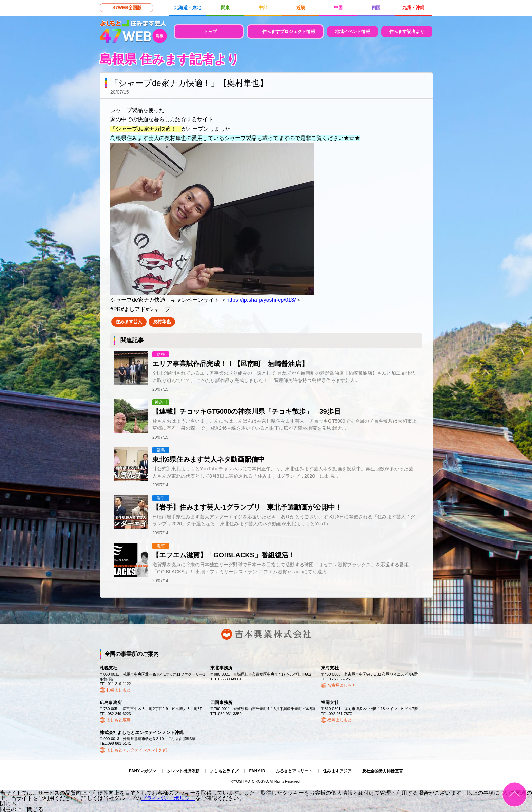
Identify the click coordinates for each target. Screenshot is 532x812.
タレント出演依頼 (183, 771)
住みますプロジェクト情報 (289, 31)
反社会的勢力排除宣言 (383, 771)
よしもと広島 (118, 720)
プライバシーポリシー (168, 798)
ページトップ (515, 795)
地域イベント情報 (353, 31)
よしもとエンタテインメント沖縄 (137, 750)
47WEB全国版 (127, 8)
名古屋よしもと (342, 685)
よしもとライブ (224, 771)
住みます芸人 (129, 322)
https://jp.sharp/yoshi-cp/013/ (261, 300)
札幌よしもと (118, 690)
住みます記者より (407, 31)
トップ (211, 31)
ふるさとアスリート (294, 771)
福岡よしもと (340, 720)
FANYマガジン (142, 771)
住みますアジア (337, 771)
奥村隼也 (162, 322)
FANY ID (257, 771)
